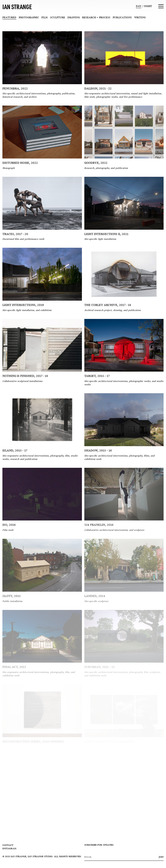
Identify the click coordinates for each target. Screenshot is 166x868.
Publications (122, 17)
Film (45, 17)
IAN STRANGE (17, 7)
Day (139, 6)
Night (148, 6)
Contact (8, 845)
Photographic (29, 17)
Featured (9, 17)
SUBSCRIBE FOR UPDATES (99, 845)
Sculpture (58, 17)
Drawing (74, 17)
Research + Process (96, 17)
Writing (140, 17)
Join (161, 857)
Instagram (9, 849)
